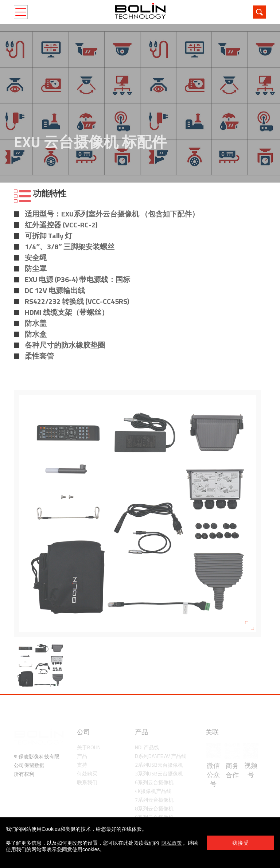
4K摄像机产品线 (153, 791)
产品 (82, 756)
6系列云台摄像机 (154, 782)
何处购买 (87, 773)
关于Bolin (89, 747)
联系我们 (87, 782)
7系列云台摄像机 (154, 800)
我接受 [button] (241, 843)
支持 (82, 765)
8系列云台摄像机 (154, 808)
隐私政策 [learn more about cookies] (172, 843)
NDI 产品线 (147, 747)
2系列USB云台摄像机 (159, 765)
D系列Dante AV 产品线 (161, 756)
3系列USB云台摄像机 (159, 773)
